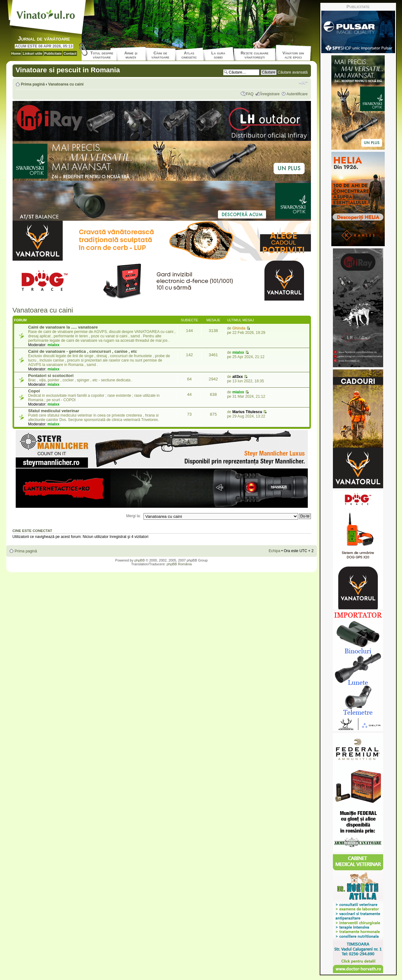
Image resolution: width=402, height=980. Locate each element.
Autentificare (297, 94)
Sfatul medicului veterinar (54, 411)
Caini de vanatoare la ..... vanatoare (63, 327)
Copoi (34, 391)
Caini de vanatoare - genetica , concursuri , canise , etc (83, 351)
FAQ (250, 94)
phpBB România (179, 564)
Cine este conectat (33, 531)
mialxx (53, 345)
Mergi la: (133, 516)
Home (16, 53)
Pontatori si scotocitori (51, 376)
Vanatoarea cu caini (66, 84)
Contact (70, 53)
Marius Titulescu (247, 412)
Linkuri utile (32, 53)
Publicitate (53, 53)
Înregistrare (270, 94)
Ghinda (239, 328)
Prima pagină (33, 84)
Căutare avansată (293, 72)
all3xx (238, 377)
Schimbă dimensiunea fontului (303, 83)
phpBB (140, 560)
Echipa (274, 551)
